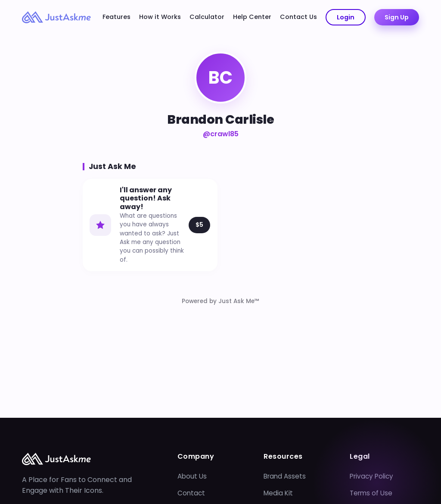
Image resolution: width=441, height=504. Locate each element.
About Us (192, 476)
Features (116, 17)
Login (346, 17)
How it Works (160, 17)
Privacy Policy (371, 476)
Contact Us (298, 17)
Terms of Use (371, 493)
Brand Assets (285, 476)
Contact (191, 493)
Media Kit (278, 493)
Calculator (207, 17)
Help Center (252, 17)
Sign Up (397, 17)
